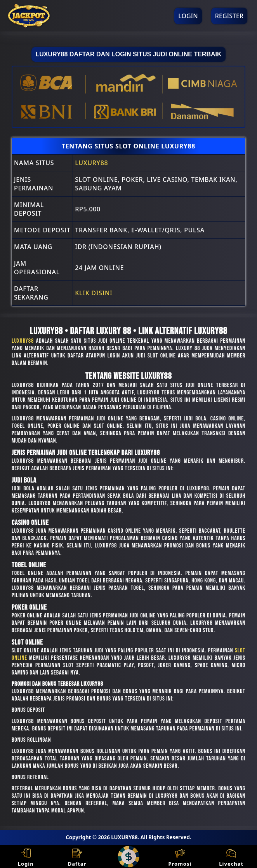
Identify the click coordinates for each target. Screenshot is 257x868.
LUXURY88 (91, 163)
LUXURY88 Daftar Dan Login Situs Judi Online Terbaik (128, 54)
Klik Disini (94, 293)
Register (229, 16)
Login (188, 16)
